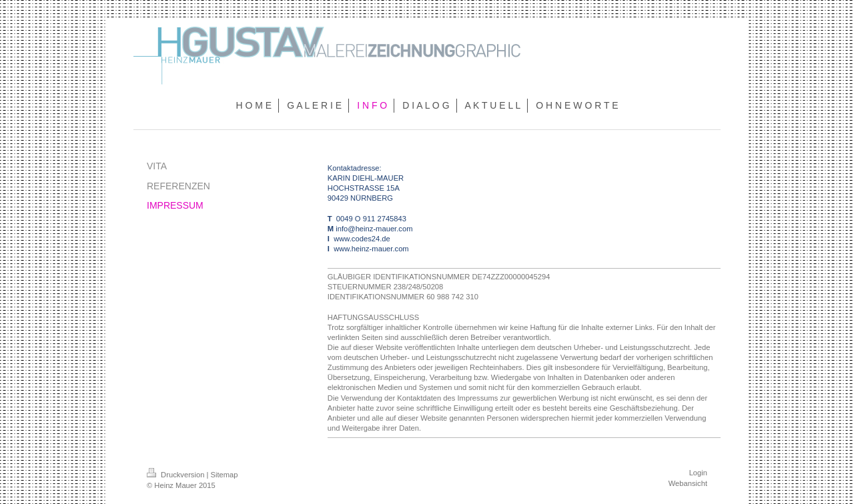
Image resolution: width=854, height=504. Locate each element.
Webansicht (688, 483)
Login (698, 473)
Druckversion (177, 475)
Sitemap (225, 475)
